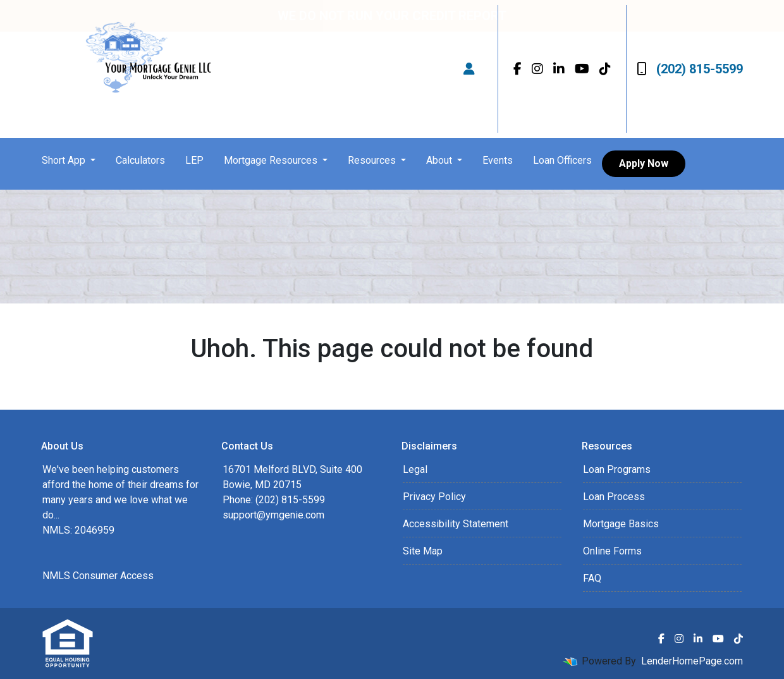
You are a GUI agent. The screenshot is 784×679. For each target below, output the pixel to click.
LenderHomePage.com (692, 661)
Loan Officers (562, 160)
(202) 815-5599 (690, 69)
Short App (65, 160)
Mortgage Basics (621, 524)
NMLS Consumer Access (98, 576)
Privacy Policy (434, 497)
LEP (194, 160)
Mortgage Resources (272, 160)
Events (498, 160)
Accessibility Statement (456, 524)
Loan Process (614, 497)
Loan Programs (617, 469)
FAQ (592, 578)
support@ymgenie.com (273, 515)
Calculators (140, 160)
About (440, 160)
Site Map (423, 551)
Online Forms (612, 551)
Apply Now (644, 163)
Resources (373, 160)
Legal (415, 469)
